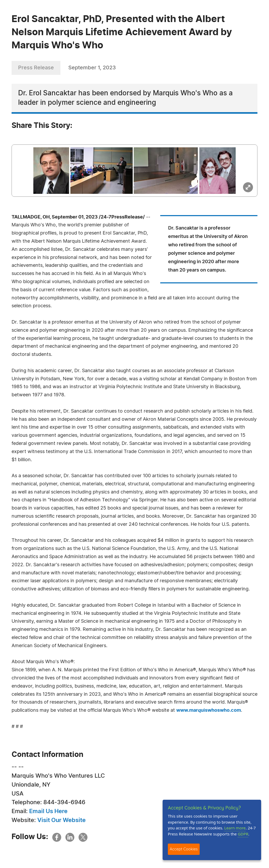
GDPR (243, 834)
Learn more (235, 828)
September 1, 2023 (92, 68)
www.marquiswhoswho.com (209, 710)
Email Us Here (48, 811)
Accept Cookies (184, 849)
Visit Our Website (61, 820)
